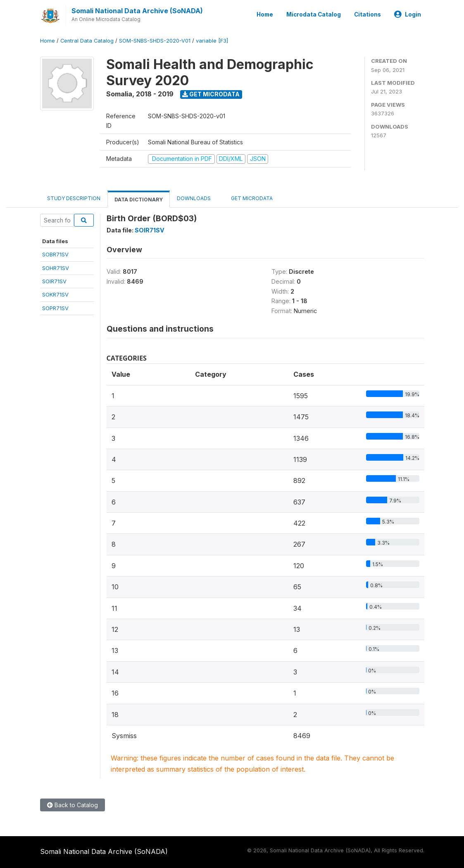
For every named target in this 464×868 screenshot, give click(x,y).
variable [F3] (212, 41)
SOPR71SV (55, 308)
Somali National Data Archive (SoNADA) (137, 11)
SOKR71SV (55, 294)
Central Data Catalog (87, 41)
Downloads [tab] (194, 198)
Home (265, 14)
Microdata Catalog (314, 14)
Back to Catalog (73, 805)
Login (408, 14)
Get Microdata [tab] (249, 198)
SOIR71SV (54, 281)
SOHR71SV (56, 268)
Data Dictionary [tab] (139, 200)
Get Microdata (211, 94)
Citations (368, 14)
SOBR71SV (55, 254)
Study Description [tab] (74, 198)
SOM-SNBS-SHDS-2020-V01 (155, 41)
